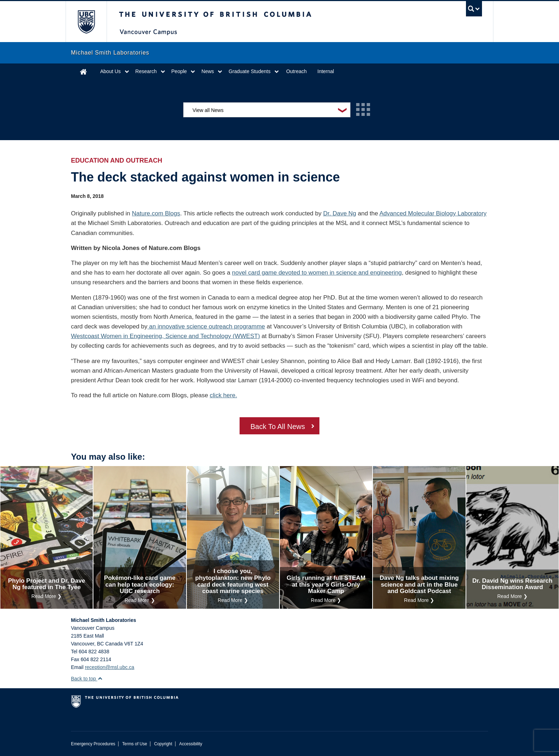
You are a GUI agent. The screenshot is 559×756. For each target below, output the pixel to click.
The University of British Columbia (86, 22)
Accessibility (191, 744)
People (179, 71)
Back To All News (278, 426)
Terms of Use (135, 744)
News (208, 71)
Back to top (87, 679)
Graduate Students (250, 71)
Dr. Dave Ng (340, 213)
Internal (326, 71)
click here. (223, 395)
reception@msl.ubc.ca (110, 667)
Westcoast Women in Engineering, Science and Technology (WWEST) (165, 336)
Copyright (163, 744)
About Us (111, 71)
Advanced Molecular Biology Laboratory (433, 213)
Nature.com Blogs (156, 213)
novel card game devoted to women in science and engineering (317, 273)
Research (146, 71)
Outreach (297, 71)
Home (83, 71)
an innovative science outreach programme (206, 326)
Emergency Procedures (93, 744)
